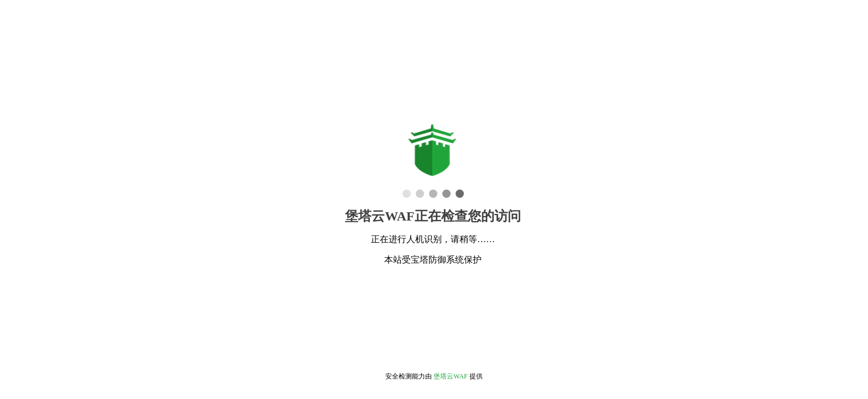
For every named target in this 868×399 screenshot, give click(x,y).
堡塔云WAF (450, 376)
